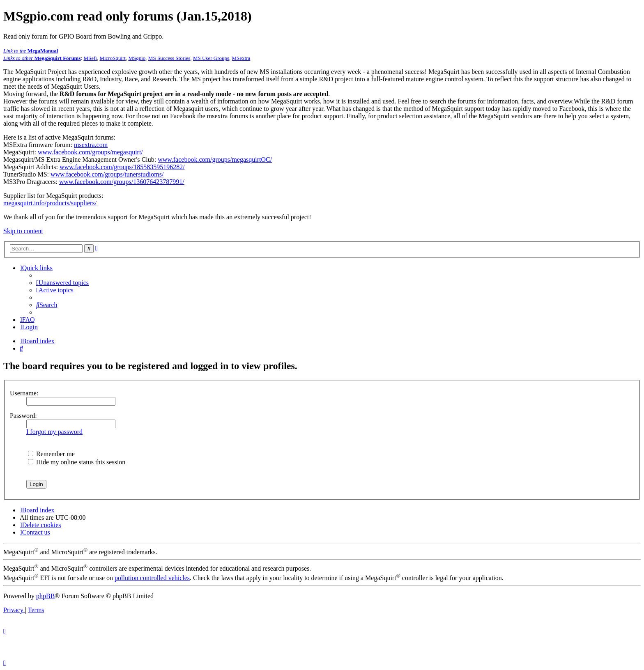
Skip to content (23, 231)
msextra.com (91, 145)
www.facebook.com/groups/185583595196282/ (122, 167)
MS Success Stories (169, 58)
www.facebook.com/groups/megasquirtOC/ (215, 159)
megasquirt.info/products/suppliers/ (50, 203)
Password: (23, 416)
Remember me (51, 454)
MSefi (90, 58)
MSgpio (137, 58)
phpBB (45, 596)
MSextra (241, 58)
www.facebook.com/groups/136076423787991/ (122, 182)
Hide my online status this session (77, 462)
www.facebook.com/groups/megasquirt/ (90, 152)
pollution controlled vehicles (152, 578)
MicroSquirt (113, 58)
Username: (24, 393)
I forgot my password (54, 432)
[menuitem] (62, 283)
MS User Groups (211, 58)
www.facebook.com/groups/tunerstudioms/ (107, 174)
